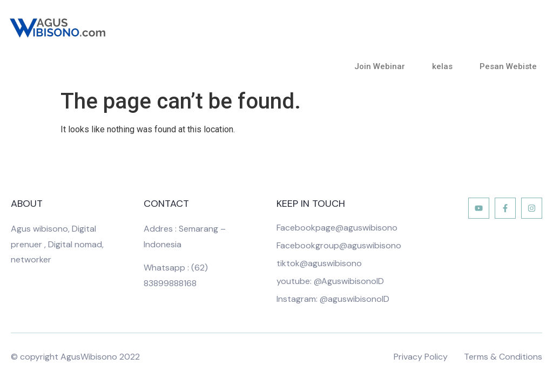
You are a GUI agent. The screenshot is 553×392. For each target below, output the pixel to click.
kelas (445, 66)
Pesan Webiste (508, 66)
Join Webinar (382, 66)
